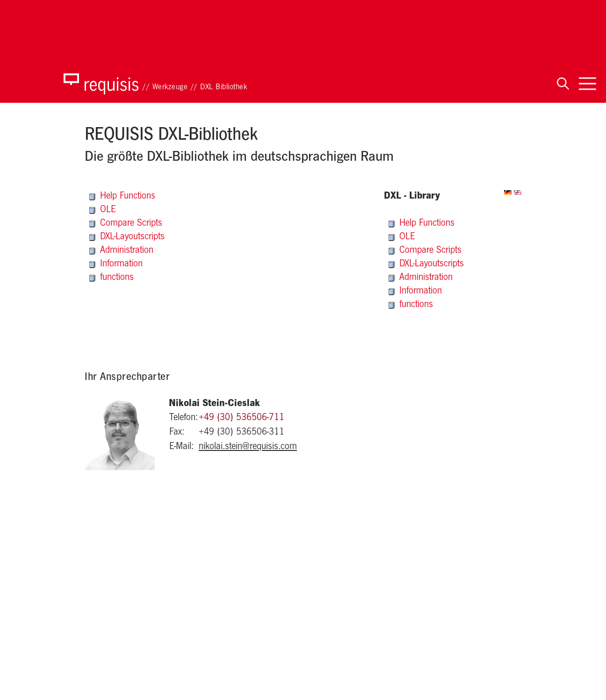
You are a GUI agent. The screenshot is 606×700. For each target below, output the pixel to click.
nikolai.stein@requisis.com (248, 447)
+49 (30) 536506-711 (242, 418)
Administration (121, 251)
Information (116, 264)
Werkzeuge (170, 88)
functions (112, 278)
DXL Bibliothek (224, 88)
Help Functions (122, 197)
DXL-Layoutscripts (127, 237)
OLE (103, 210)
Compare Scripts (126, 224)
